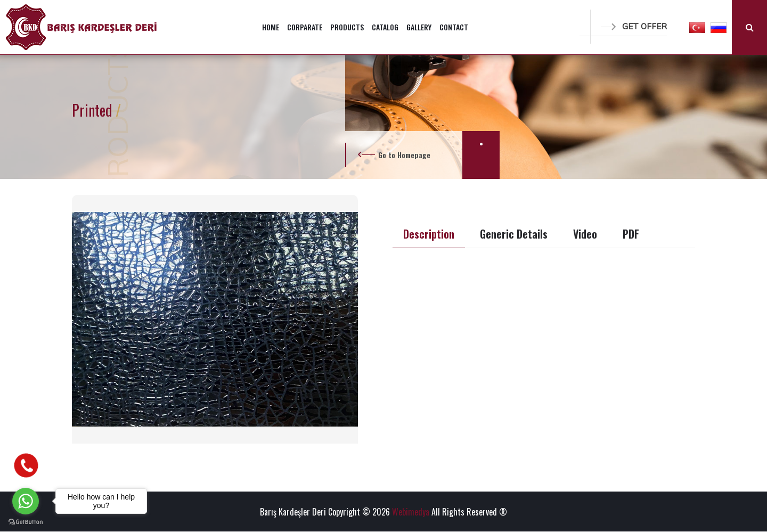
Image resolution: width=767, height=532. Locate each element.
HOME (271, 27)
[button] (697, 27)
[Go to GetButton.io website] (26, 521)
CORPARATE (305, 27)
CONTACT (454, 27)
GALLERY (419, 27)
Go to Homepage (404, 155)
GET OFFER (634, 26)
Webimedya (411, 512)
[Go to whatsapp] (26, 501)
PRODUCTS (347, 27)
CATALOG (385, 27)
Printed (94, 110)
